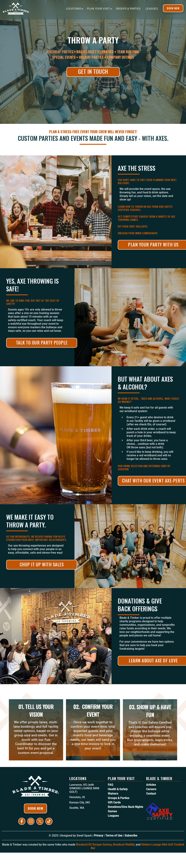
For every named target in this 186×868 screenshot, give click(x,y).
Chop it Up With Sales (42, 564)
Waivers (113, 794)
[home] (29, 9)
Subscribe (131, 836)
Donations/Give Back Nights (125, 807)
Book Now (173, 8)
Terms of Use (114, 836)
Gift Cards (114, 802)
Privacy (98, 836)
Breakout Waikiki (124, 845)
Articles (151, 785)
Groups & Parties (128, 9)
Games (112, 811)
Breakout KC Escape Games (94, 845)
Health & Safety (118, 789)
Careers (151, 789)
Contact (151, 794)
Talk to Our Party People (42, 342)
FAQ (110, 785)
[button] (77, 9)
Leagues (152, 9)
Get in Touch (93, 71)
